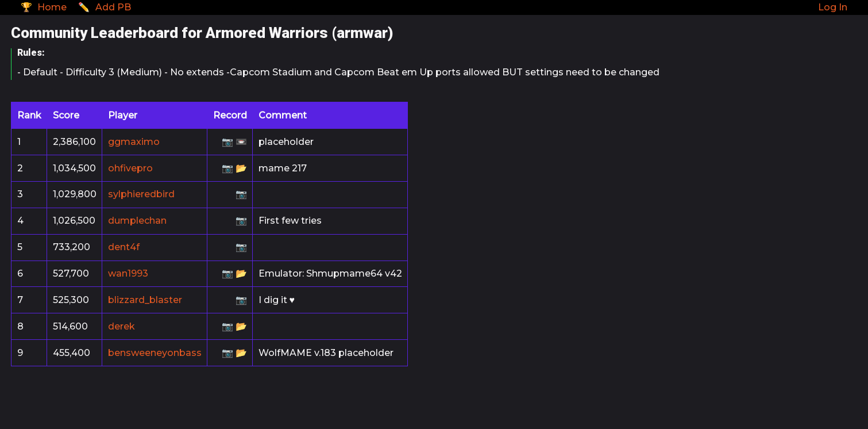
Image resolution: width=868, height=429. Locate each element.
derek (121, 326)
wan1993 (128, 273)
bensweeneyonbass (155, 353)
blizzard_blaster (145, 300)
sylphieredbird (141, 194)
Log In (833, 7)
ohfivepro (130, 168)
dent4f (124, 247)
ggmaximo (134, 142)
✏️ (105, 7)
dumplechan (137, 221)
